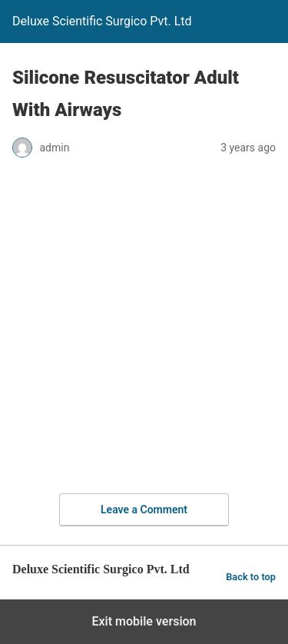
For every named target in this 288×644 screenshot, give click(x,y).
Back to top (251, 577)
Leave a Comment (144, 510)
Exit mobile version (144, 621)
